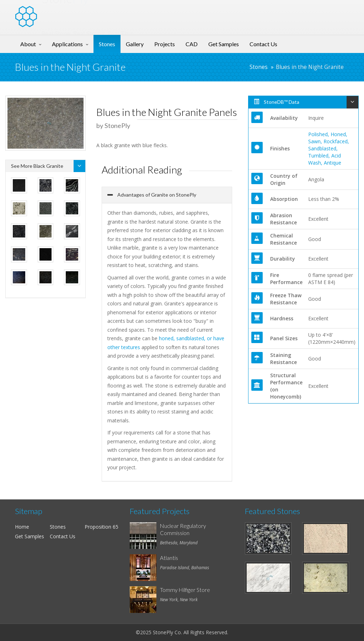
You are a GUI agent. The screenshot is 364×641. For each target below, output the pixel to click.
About (28, 44)
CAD (192, 44)
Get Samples (224, 44)
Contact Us (263, 44)
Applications (67, 44)
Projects (165, 44)
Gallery (135, 44)
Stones (107, 44)
